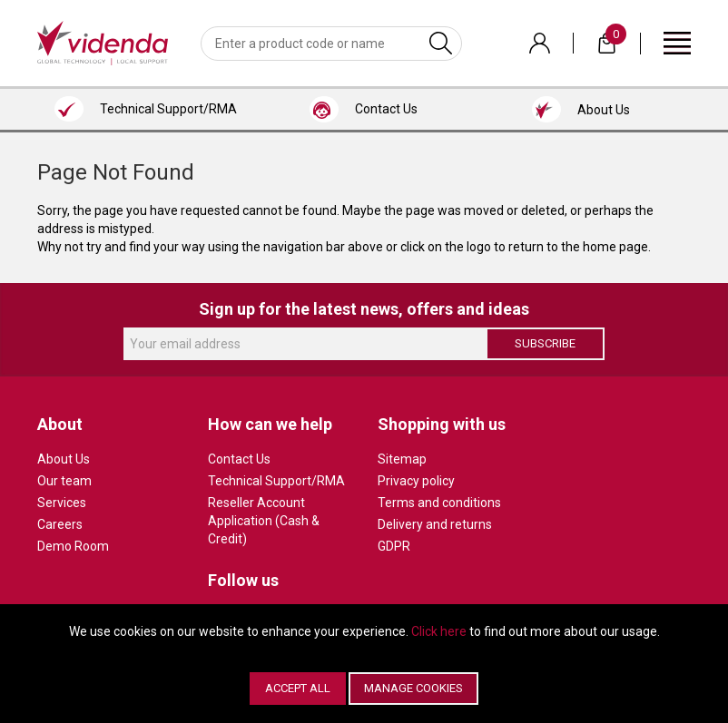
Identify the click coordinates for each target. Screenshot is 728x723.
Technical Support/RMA (276, 481)
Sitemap (402, 459)
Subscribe (545, 343)
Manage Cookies (413, 688)
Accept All (298, 688)
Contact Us (239, 459)
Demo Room (73, 546)
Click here (439, 631)
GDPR (394, 546)
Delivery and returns (435, 524)
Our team (64, 481)
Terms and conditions (439, 503)
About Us (64, 459)
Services (62, 503)
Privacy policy (416, 481)
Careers (60, 524)
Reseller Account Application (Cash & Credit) (264, 521)
